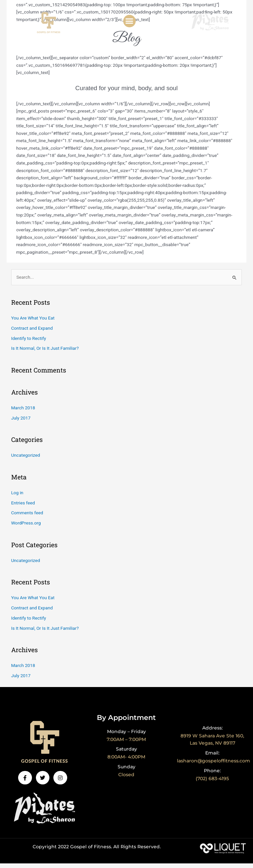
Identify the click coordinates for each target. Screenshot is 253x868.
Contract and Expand (32, 333)
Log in (17, 497)
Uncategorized (26, 460)
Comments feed (27, 518)
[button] (129, 21)
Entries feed (23, 507)
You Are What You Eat (33, 322)
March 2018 (23, 412)
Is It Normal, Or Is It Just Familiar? (45, 353)
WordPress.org (26, 528)
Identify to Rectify (29, 343)
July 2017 (21, 422)
